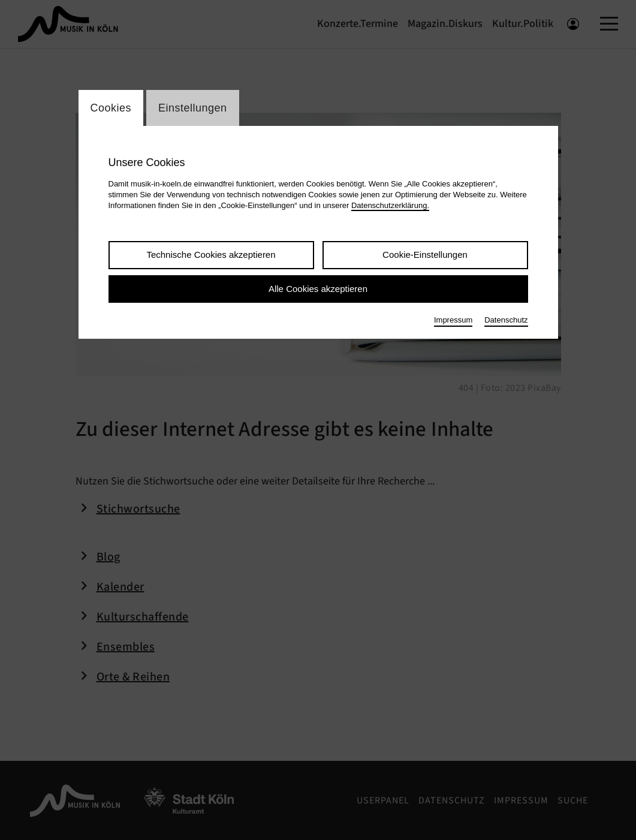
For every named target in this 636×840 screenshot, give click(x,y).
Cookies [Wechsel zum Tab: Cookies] (111, 108)
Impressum (453, 320)
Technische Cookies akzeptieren (211, 255)
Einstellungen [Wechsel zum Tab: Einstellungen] (193, 108)
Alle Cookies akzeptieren (318, 289)
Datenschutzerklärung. (390, 205)
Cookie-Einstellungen (425, 255)
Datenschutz (506, 320)
